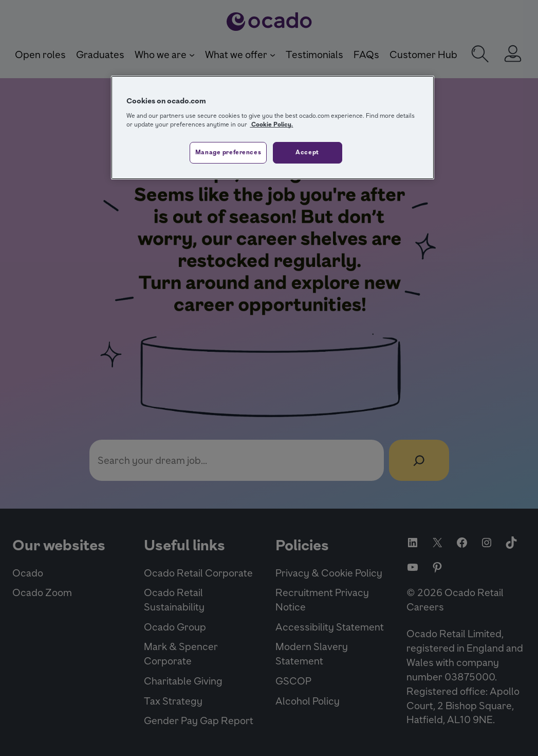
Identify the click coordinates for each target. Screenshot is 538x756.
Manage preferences (228, 152)
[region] (272, 128)
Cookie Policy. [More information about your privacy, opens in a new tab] (271, 124)
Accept (307, 152)
